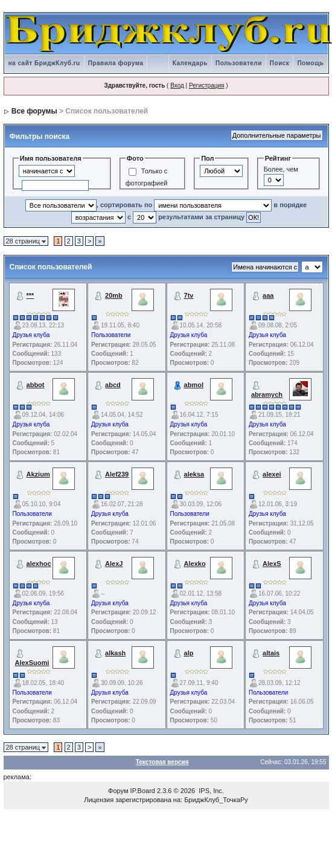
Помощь (310, 63)
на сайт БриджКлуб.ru (44, 63)
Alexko (195, 564)
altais (271, 653)
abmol (194, 385)
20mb (114, 295)
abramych (267, 394)
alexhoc (39, 564)
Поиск (280, 63)
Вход (177, 85)
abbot (36, 385)
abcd (113, 385)
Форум (118, 791)
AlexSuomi (32, 663)
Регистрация (206, 85)
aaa (268, 295)
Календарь (190, 63)
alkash (115, 653)
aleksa (194, 474)
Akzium (38, 474)
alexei (272, 474)
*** (30, 295)
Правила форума (116, 63)
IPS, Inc (210, 791)
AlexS (272, 564)
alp (189, 653)
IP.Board (143, 791)
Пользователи (239, 63)
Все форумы (34, 111)
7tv (189, 295)
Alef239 (117, 474)
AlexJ (114, 564)
